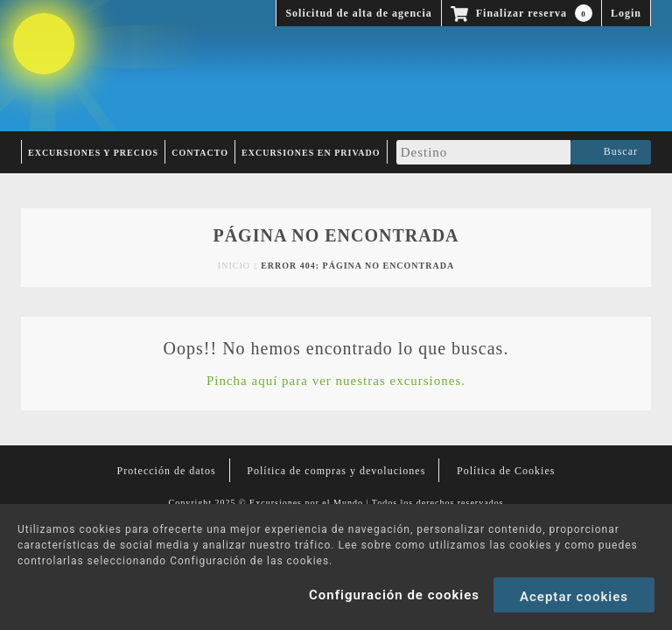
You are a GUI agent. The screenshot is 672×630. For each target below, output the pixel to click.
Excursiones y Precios (93, 153)
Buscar (611, 152)
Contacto (200, 153)
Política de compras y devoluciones (336, 471)
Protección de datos (167, 471)
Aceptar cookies (574, 597)
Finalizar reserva (521, 13)
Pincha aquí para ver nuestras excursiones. (336, 381)
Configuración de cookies (394, 595)
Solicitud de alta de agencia (358, 13)
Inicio (234, 266)
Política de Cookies (506, 471)
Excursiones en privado (311, 153)
